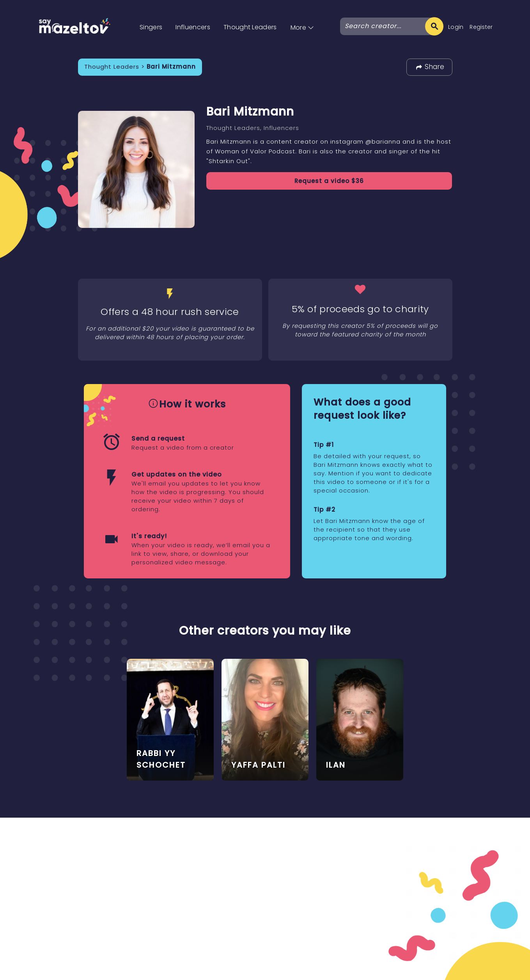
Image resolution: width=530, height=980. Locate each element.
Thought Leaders (250, 27)
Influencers (193, 27)
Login (456, 27)
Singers (151, 27)
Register (481, 27)
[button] (302, 19)
